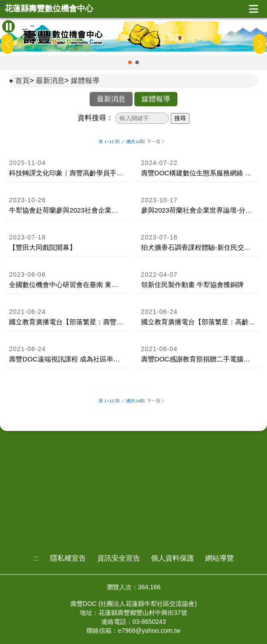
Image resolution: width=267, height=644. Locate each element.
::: (3, 4)
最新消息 (50, 80)
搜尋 (180, 118)
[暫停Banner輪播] (9, 26)
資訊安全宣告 (119, 558)
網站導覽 (220, 558)
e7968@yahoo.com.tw (149, 631)
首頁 (22, 80)
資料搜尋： (95, 118)
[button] (130, 62)
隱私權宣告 (68, 558)
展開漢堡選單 (254, 9)
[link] (67, 169)
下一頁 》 (157, 141)
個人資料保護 (172, 558)
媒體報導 (85, 80)
